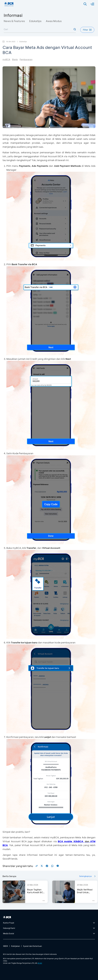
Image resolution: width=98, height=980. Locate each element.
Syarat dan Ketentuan (32, 946)
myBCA (6, 59)
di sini (40, 963)
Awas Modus (54, 21)
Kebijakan (16, 946)
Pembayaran (26, 59)
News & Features (14, 21)
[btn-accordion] (49, 923)
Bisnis (15, 59)
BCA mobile (65, 841)
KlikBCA (78, 841)
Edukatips (35, 21)
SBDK (6, 946)
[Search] (85, 4)
